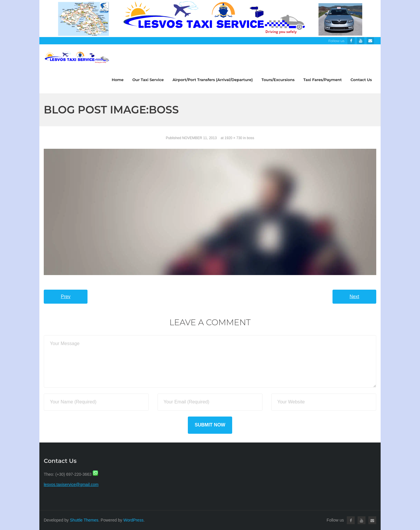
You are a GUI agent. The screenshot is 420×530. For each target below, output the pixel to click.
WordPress (133, 520)
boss (250, 138)
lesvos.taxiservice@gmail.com (71, 484)
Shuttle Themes (84, 520)
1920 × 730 (233, 138)
